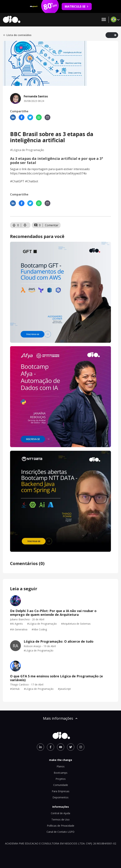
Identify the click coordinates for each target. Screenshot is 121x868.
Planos (61, 766)
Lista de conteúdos (17, 35)
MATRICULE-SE (77, 6)
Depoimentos (60, 797)
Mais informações (61, 718)
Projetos (61, 779)
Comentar (52, 225)
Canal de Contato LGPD (60, 832)
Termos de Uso (60, 819)
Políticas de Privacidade (61, 826)
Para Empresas (61, 791)
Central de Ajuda (60, 813)
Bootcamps (61, 773)
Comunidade (61, 785)
